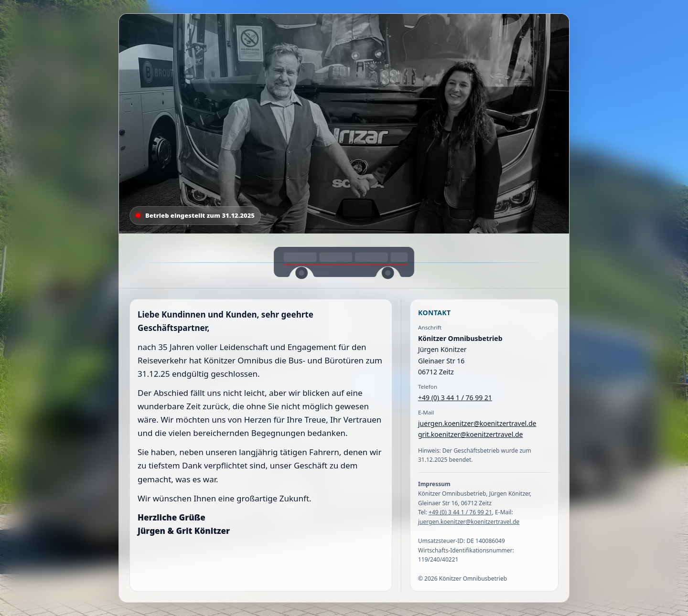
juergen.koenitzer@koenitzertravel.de (477, 423)
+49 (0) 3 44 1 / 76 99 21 (455, 398)
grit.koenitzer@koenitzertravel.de (471, 434)
